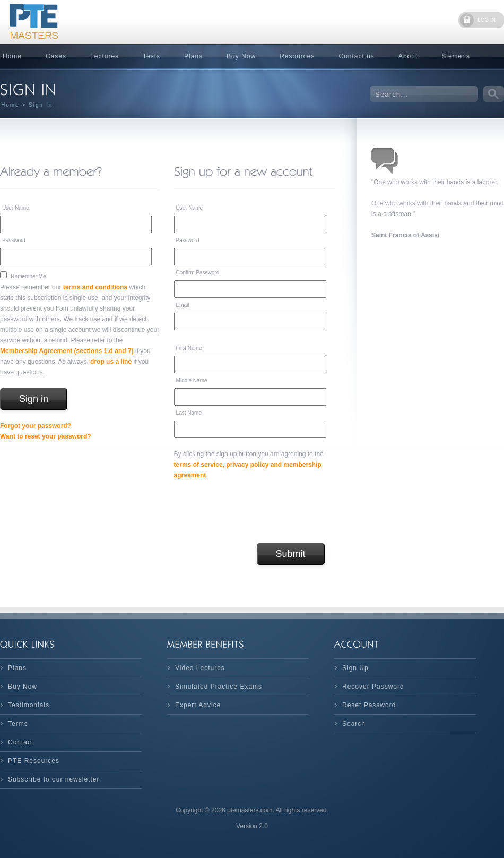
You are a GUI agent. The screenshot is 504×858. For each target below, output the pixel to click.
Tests (151, 56)
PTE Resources (34, 761)
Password (14, 240)
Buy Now (241, 56)
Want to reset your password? (46, 436)
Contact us (357, 56)
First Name (189, 348)
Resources (297, 56)
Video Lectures (200, 668)
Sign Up (355, 668)
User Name (16, 208)
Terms (18, 724)
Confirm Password (198, 273)
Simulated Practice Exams (219, 687)
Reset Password (369, 705)
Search (354, 724)
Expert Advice (198, 705)
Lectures (105, 56)
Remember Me (28, 276)
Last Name (189, 413)
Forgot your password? (36, 426)
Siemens (456, 56)
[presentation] (255, 512)
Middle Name (192, 380)
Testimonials (29, 705)
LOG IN (486, 20)
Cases (56, 56)
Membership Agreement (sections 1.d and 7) (67, 351)
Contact (21, 742)
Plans (193, 56)
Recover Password (373, 687)
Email (183, 305)
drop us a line (111, 362)
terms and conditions (95, 287)
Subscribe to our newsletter (54, 779)
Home (10, 105)
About (408, 56)
